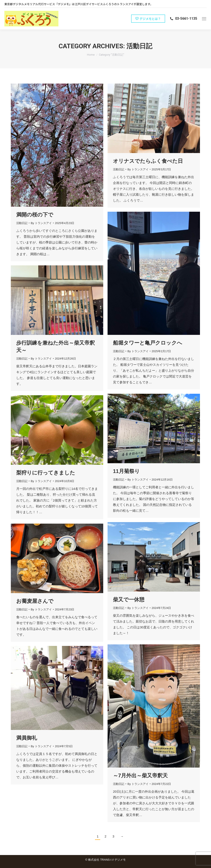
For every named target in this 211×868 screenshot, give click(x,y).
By (41, 223)
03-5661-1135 (183, 19)
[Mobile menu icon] (204, 19)
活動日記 (22, 223)
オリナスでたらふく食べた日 (148, 161)
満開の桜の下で (35, 215)
